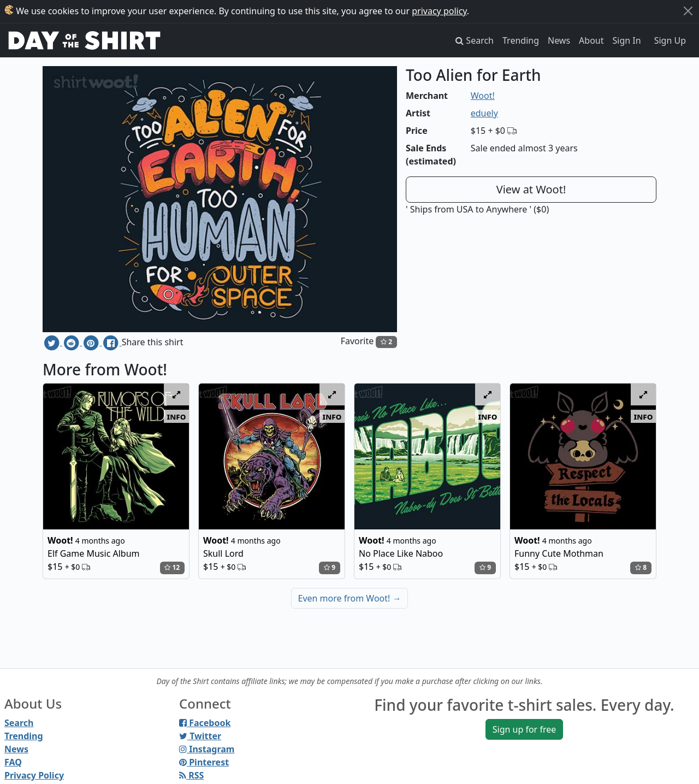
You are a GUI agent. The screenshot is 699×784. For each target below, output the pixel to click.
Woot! (483, 96)
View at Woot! (531, 189)
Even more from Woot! (350, 598)
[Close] (688, 11)
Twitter (200, 736)
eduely (484, 113)
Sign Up (670, 40)
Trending (521, 40)
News (559, 40)
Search (19, 723)
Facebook (205, 723)
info (177, 416)
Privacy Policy (34, 775)
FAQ (13, 762)
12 (172, 567)
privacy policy (439, 11)
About (591, 40)
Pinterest (204, 762)
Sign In (627, 40)
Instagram (207, 749)
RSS (191, 775)
